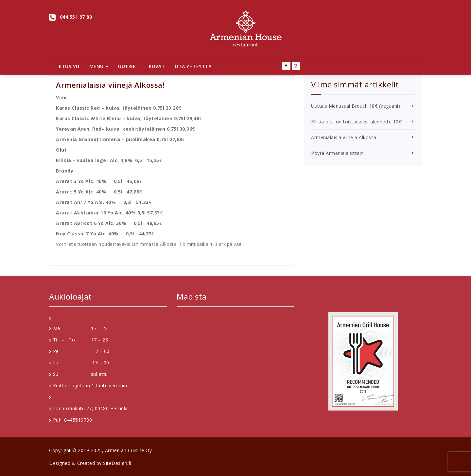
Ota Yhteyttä (193, 66)
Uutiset (129, 66)
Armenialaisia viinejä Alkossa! (344, 137)
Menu (99, 66)
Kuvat (157, 66)
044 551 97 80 (76, 17)
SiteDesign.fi (117, 463)
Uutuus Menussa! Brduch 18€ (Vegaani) (356, 106)
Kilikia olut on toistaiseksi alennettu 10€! (357, 122)
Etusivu (69, 66)
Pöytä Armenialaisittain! (338, 153)
